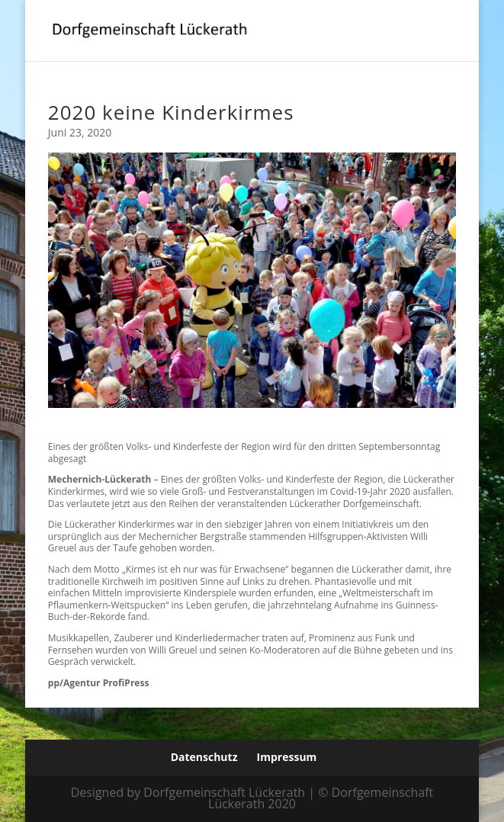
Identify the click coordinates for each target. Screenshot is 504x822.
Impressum (287, 757)
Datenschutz (204, 757)
